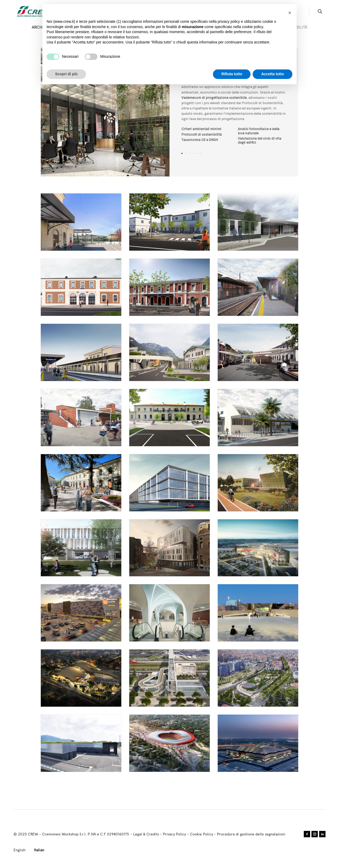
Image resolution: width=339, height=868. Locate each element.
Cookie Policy (201, 834)
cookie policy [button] (253, 27)
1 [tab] (182, 153)
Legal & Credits (146, 834)
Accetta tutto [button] (273, 74)
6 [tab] (200, 153)
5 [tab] (197, 153)
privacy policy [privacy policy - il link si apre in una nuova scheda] (229, 21)
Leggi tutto (81, 222)
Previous (73, 112)
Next (137, 112)
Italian (39, 850)
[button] (290, 13)
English (19, 850)
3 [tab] (189, 153)
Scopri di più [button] (66, 74)
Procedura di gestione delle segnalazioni (251, 834)
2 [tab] (186, 153)
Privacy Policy (174, 834)
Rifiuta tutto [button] (232, 74)
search (320, 11)
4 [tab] (193, 153)
